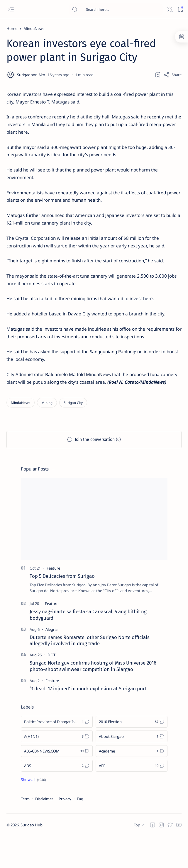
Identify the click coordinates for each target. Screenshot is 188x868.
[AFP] (132, 797)
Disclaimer (44, 830)
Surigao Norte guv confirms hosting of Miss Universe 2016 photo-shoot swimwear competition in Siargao (93, 697)
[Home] (12, 28)
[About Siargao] (132, 768)
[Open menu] (11, 10)
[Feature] (53, 599)
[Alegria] (51, 660)
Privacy (65, 830)
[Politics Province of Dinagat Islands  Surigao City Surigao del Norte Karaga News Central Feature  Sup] (57, 753)
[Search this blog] (116, 9)
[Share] (173, 75)
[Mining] (47, 434)
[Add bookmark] (158, 75)
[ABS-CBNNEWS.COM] (57, 782)
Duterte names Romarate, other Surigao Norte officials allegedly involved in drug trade (90, 672)
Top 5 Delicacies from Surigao (62, 607)
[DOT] (51, 686)
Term (25, 830)
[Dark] (169, 10)
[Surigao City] (73, 434)
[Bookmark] (180, 10)
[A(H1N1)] (57, 768)
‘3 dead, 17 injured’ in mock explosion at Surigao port (88, 720)
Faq (80, 830)
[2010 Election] (132, 753)
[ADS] (57, 797)
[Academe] (132, 782)
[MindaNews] (34, 28)
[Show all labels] (33, 811)
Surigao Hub (32, 857)
